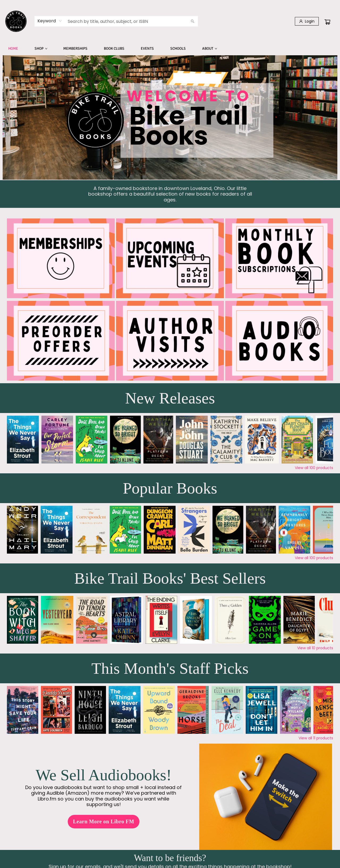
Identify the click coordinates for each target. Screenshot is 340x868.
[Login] (307, 21)
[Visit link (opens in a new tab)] (279, 341)
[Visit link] (61, 258)
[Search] (193, 21)
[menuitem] (13, 49)
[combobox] (50, 21)
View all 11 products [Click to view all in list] (316, 738)
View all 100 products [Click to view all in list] (314, 468)
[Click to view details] (23, 440)
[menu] (170, 49)
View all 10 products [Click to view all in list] (315, 648)
